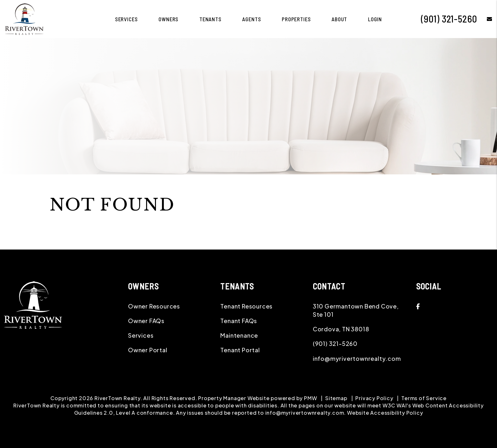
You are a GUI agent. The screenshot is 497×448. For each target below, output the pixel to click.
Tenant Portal (240, 350)
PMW (310, 398)
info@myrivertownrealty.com (357, 358)
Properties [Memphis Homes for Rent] (296, 19)
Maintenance (239, 335)
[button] (485, 19)
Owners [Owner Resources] (168, 19)
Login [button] (375, 19)
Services (141, 335)
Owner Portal (148, 350)
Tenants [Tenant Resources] (210, 19)
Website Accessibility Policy (385, 413)
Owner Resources (154, 306)
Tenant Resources (246, 306)
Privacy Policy (374, 398)
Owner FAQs (146, 321)
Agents (252, 19)
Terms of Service (424, 398)
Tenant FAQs (239, 321)
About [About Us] (339, 19)
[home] (24, 18)
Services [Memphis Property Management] (126, 19)
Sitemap (336, 398)
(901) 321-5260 (449, 19)
